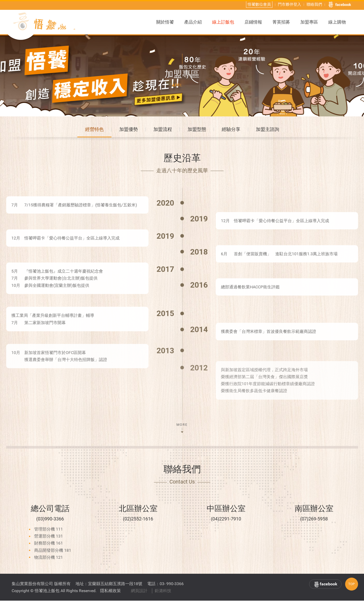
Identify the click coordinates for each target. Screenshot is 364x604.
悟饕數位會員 (259, 4)
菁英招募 (281, 21)
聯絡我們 (314, 4)
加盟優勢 (129, 132)
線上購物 (337, 21)
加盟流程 (163, 132)
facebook (339, 4)
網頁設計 (139, 594)
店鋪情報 (253, 21)
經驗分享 (231, 132)
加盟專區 (309, 21)
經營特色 (94, 132)
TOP (351, 587)
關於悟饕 (165, 21)
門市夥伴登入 (289, 4)
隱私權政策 (110, 594)
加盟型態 (197, 132)
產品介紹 (193, 21)
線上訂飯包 (223, 21)
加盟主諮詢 (268, 132)
